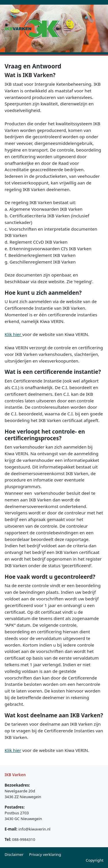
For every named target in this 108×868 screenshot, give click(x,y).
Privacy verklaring (45, 854)
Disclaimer (14, 854)
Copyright (95, 860)
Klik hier (13, 334)
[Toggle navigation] (67, 28)
